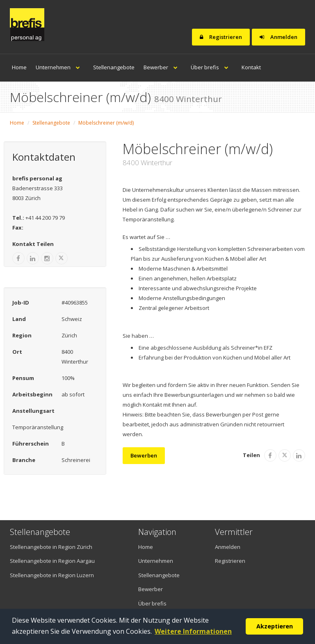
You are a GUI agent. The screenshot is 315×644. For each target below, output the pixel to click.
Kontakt (251, 67)
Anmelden (278, 37)
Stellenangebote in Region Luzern (52, 575)
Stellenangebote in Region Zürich (51, 547)
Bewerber (163, 67)
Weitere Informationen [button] (193, 631)
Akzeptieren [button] (275, 626)
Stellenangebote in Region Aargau (52, 561)
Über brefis (212, 67)
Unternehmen (60, 67)
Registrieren (221, 37)
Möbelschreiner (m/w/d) (106, 123)
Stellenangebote (114, 67)
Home (19, 67)
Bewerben (144, 455)
